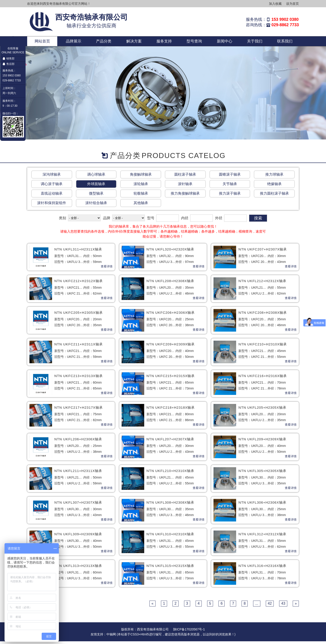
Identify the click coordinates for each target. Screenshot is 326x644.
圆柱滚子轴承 (185, 177)
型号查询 (194, 42)
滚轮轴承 (141, 187)
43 (283, 606)
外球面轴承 (96, 187)
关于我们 (255, 42)
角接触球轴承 (141, 177)
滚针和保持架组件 (52, 206)
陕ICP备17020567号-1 (189, 632)
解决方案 (134, 42)
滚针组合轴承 (96, 206)
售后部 (8, 64)
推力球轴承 (274, 177)
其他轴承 (141, 206)
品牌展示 (74, 42)
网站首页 (42, 42)
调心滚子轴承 (52, 187)
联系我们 (285, 42)
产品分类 (104, 42)
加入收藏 (275, 4)
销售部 (8, 59)
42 (270, 606)
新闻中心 (225, 42)
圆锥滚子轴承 (230, 177)
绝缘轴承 (274, 187)
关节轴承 (230, 187)
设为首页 (292, 4)
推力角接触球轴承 (185, 196)
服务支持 (164, 42)
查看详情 (107, 269)
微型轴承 (96, 196)
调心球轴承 (96, 177)
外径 (219, 221)
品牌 (107, 221)
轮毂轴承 (141, 196)
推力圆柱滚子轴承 (274, 196)
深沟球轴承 (52, 177)
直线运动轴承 (52, 196)
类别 (62, 221)
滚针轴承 (185, 187)
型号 (151, 221)
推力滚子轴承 (230, 196)
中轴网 (111, 637)
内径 (185, 221)
